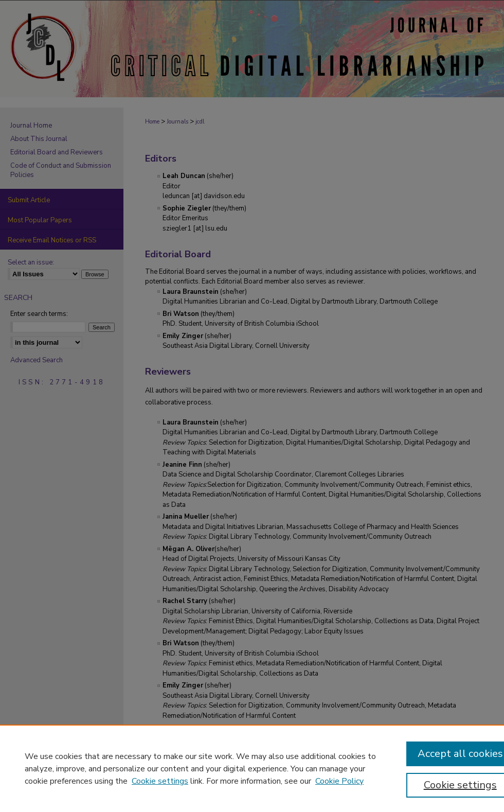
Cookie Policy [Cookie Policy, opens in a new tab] (339, 781)
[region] (252, 768)
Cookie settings (160, 781)
